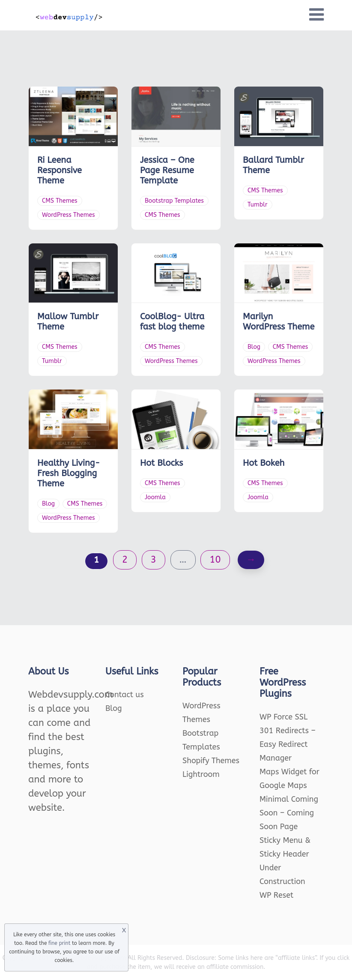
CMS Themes (60, 201)
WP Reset (276, 895)
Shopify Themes (211, 761)
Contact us (125, 695)
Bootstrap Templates (174, 201)
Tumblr (258, 205)
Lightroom (201, 774)
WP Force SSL (283, 717)
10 (215, 560)
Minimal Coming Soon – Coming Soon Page (289, 813)
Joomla (155, 497)
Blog (254, 347)
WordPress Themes (69, 215)
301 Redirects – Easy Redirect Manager (288, 744)
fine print (59, 943)
